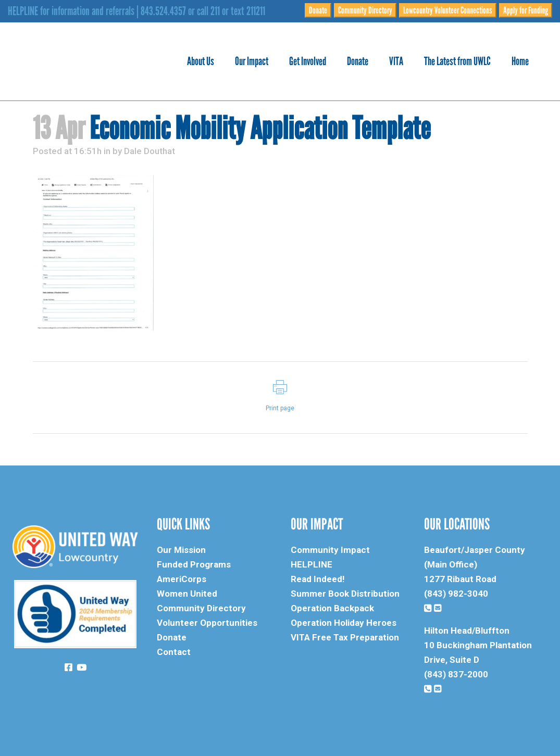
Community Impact (330, 550)
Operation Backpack (332, 608)
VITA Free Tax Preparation (345, 637)
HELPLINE (312, 564)
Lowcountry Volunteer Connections (448, 10)
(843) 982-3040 (456, 594)
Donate (318, 10)
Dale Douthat (150, 151)
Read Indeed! (318, 579)
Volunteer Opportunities (207, 623)
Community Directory (365, 10)
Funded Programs (194, 564)
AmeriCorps (182, 579)
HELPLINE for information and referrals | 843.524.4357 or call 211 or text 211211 (136, 11)
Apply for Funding (526, 10)
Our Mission (181, 550)
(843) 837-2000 (456, 674)
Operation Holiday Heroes (344, 623)
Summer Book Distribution (345, 594)
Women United (187, 594)
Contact (174, 652)
